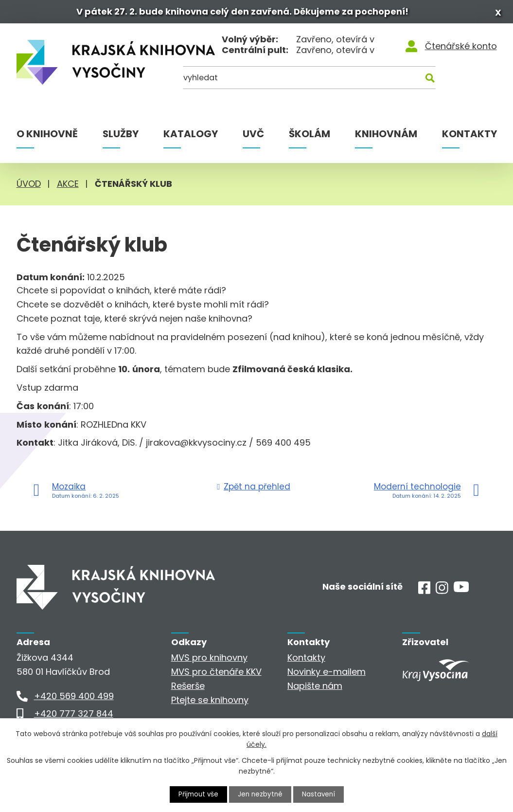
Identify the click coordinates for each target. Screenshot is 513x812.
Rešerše (188, 689)
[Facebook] (425, 593)
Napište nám (315, 689)
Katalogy (191, 137)
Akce (68, 187)
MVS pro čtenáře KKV (216, 675)
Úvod (29, 187)
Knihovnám (386, 137)
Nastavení (320, 794)
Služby (121, 137)
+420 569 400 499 (74, 699)
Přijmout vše (197, 794)
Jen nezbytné (260, 794)
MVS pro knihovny (209, 660)
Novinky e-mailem (327, 675)
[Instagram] (442, 593)
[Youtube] (461, 592)
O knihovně (47, 137)
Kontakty (469, 137)
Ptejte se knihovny (210, 702)
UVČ (253, 137)
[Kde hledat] (449, 83)
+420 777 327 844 (74, 716)
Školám (310, 137)
